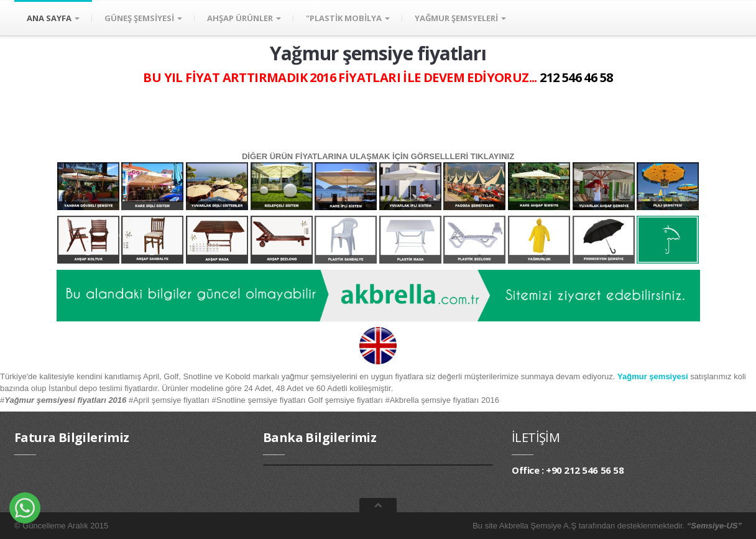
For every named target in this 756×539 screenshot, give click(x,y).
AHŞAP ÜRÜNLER (244, 18)
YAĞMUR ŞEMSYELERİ (460, 18)
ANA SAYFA (53, 18)
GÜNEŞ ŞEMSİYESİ (143, 18)
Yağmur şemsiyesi (652, 376)
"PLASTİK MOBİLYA (348, 18)
